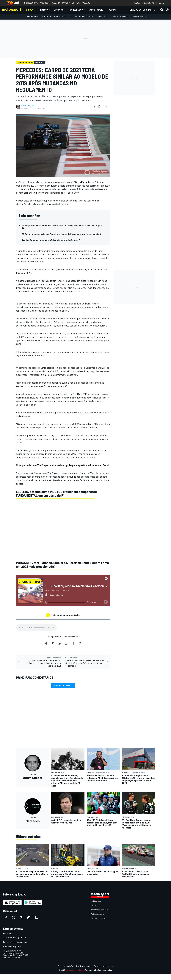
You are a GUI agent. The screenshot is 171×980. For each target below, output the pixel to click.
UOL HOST (45, 3)
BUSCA (135, 3)
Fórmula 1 (29, 10)
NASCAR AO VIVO (139, 17)
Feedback (7, 933)
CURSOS (66, 3)
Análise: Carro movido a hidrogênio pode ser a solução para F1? (52, 240)
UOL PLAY (76, 3)
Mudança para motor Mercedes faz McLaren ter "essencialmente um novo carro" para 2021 (62, 227)
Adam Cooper (27, 106)
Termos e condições (66, 966)
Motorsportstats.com (100, 918)
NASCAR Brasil (96, 10)
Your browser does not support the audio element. (36, 628)
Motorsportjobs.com (99, 910)
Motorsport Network (75, 970)
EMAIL (160, 3)
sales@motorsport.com (13, 946)
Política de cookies (84, 966)
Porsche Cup (76, 10)
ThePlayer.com (55, 473)
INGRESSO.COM (31, 3)
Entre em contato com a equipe (16, 942)
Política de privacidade (104, 966)
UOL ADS (86, 3)
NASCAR (113, 10)
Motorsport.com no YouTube (54, 17)
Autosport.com (97, 914)
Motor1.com (96, 905)
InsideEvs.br (96, 901)
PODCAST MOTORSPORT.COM (82, 17)
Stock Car (59, 10)
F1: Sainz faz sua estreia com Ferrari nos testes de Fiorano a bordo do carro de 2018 (62, 234)
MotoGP (44, 10)
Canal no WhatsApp (120, 17)
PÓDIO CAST (102, 17)
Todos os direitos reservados (99, 970)
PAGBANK (56, 3)
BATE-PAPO (148, 3)
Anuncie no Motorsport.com (15, 938)
